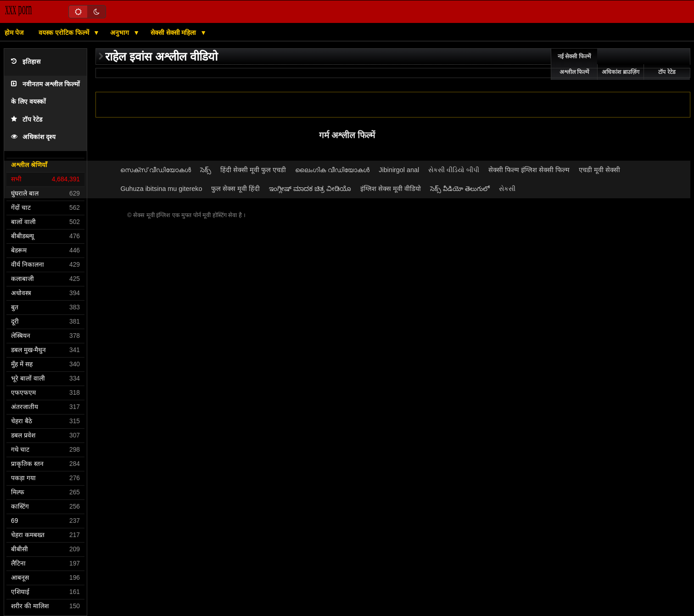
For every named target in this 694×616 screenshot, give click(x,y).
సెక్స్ (206, 170)
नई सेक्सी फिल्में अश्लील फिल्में (574, 64)
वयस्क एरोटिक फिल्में (65, 33)
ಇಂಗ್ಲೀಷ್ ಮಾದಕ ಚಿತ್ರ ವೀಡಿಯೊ (310, 189)
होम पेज (14, 33)
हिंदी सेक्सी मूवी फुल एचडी (253, 170)
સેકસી (507, 189)
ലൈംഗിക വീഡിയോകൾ (332, 170)
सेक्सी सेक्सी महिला (174, 33)
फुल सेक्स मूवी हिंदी (235, 189)
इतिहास (26, 62)
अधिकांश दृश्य (33, 137)
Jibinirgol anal (399, 170)
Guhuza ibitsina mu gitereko (161, 189)
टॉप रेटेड (27, 120)
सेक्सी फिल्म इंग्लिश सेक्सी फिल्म (529, 170)
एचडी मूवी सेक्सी (599, 170)
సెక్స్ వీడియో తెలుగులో (460, 189)
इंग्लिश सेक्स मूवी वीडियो (391, 189)
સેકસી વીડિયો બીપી (454, 170)
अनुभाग (120, 33)
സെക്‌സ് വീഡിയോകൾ (156, 170)
